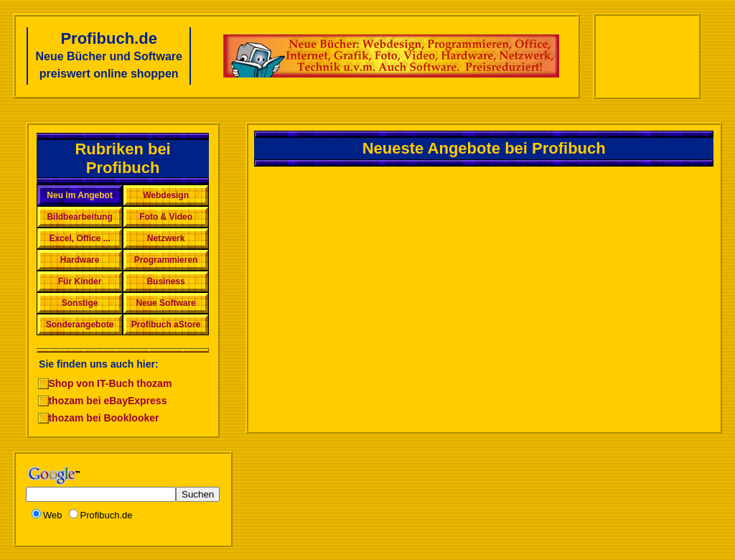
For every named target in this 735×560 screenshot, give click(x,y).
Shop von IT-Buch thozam (110, 383)
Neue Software (165, 303)
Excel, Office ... (79, 238)
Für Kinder (80, 281)
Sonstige (80, 303)
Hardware (80, 260)
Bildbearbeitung (79, 217)
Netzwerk (166, 238)
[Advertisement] (647, 56)
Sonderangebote (80, 325)
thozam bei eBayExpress (107, 401)
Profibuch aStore (166, 325)
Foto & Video (166, 217)
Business (165, 281)
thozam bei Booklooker (103, 418)
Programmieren (166, 260)
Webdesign (166, 195)
